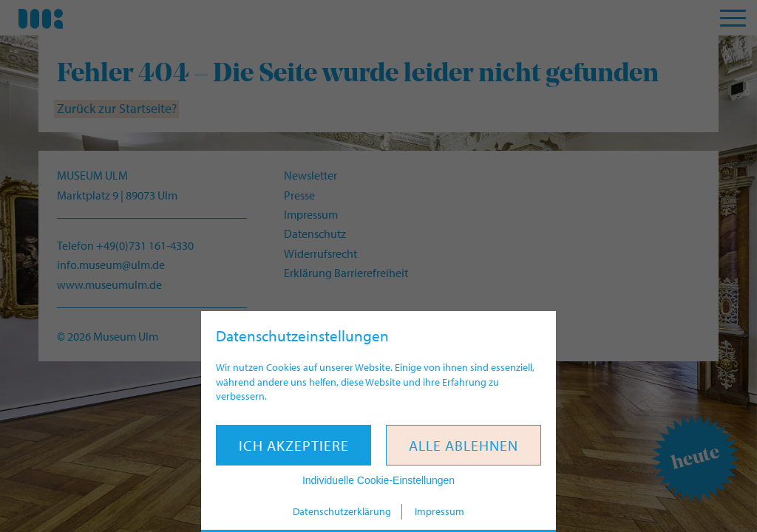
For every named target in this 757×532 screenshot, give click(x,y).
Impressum (439, 511)
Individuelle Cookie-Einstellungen (378, 480)
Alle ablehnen (464, 445)
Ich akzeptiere (294, 445)
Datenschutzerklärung (342, 511)
